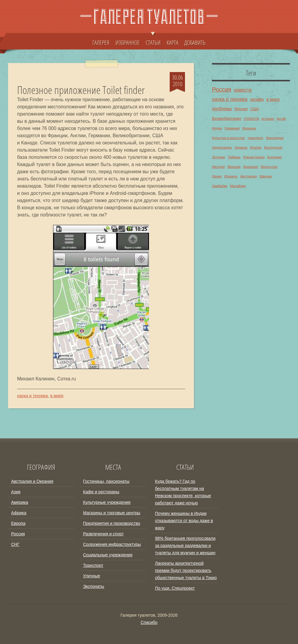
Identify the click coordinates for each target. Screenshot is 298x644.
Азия (16, 492)
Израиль (231, 176)
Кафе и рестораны (101, 492)
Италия (256, 147)
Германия (232, 128)
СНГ (15, 544)
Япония (241, 109)
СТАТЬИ (153, 40)
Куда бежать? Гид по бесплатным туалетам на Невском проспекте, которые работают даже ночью (183, 492)
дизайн (257, 99)
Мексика (234, 167)
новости (243, 90)
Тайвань (234, 157)
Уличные (92, 576)
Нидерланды (222, 147)
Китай (281, 119)
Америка (20, 502)
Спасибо (149, 622)
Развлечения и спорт (103, 534)
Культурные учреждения (107, 502)
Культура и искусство (228, 138)
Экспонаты (94, 586)
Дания (217, 176)
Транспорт (93, 565)
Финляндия (275, 138)
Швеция (265, 176)
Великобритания (226, 119)
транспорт (256, 138)
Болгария (274, 157)
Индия (217, 128)
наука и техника (33, 396)
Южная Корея (254, 157)
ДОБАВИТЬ (195, 42)
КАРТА (173, 42)
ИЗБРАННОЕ (128, 42)
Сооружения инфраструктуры (112, 544)
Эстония (218, 157)
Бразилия (251, 167)
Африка (19, 513)
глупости (251, 119)
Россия (222, 89)
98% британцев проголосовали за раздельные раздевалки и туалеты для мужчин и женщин (185, 546)
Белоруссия (273, 147)
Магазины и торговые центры (112, 513)
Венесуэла (269, 167)
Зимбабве (220, 186)
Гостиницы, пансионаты (106, 481)
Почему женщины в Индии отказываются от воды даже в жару (184, 521)
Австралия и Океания (32, 481)
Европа (18, 523)
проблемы (222, 109)
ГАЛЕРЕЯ (101, 42)
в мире (57, 396)
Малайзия (238, 186)
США (255, 109)
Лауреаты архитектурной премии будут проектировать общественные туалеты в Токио (186, 570)
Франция (249, 128)
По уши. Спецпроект (175, 588)
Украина (241, 147)
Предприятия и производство (112, 523)
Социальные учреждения (108, 555)
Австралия (248, 176)
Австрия (218, 167)
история (268, 119)
